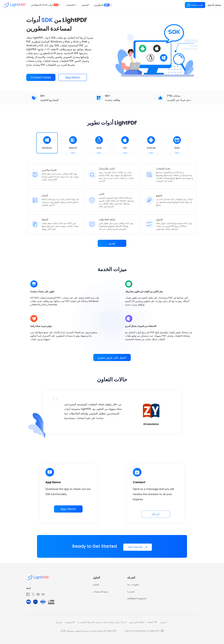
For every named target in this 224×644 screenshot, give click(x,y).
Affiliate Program (137, 599)
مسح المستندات (100, 592)
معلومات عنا (133, 585)
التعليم (96, 585)
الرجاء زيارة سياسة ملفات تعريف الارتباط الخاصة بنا (102, 622)
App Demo (68, 509)
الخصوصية (70, 622)
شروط (59, 622)
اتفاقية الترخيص (137, 622)
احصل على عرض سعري (112, 357)
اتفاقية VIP (152, 622)
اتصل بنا (131, 592)
